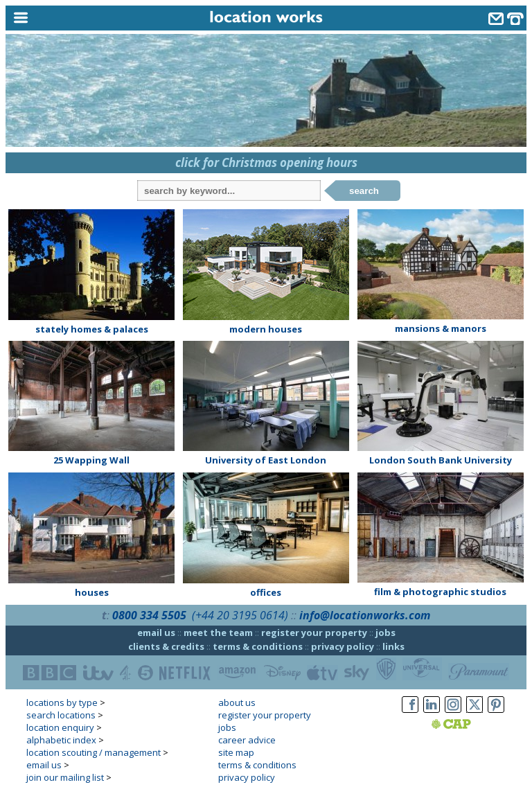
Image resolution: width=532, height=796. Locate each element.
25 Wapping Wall (91, 460)
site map (236, 752)
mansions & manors (441, 328)
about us (237, 702)
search (364, 191)
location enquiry (60, 727)
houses (92, 592)
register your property (314, 633)
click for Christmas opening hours (266, 162)
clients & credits (166, 646)
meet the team (218, 633)
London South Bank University (441, 460)
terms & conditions (258, 646)
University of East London (266, 460)
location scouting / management (94, 752)
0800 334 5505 (149, 615)
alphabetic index (61, 740)
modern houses (266, 329)
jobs (385, 633)
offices (266, 592)
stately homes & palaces (92, 329)
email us (156, 633)
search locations (61, 715)
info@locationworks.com (365, 615)
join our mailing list (65, 777)
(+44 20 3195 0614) (240, 615)
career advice (247, 740)
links (393, 646)
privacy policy (343, 646)
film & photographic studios (440, 592)
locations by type (62, 702)
